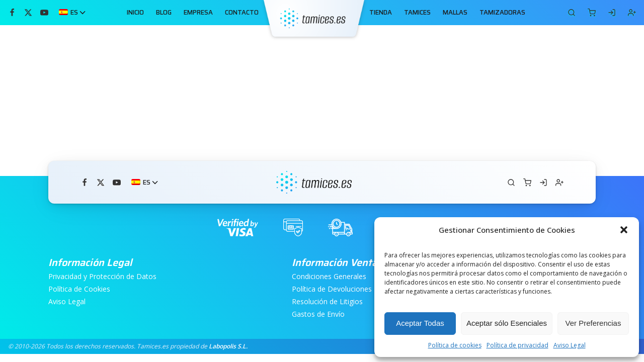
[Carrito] (572, 13)
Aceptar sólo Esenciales (507, 323)
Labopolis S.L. (228, 346)
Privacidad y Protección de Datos (102, 277)
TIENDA (381, 13)
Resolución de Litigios (327, 302)
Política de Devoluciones (332, 289)
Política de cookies (455, 345)
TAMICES (417, 13)
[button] (624, 230)
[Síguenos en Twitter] (28, 13)
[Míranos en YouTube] (44, 13)
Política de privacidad (517, 345)
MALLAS (455, 13)
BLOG (164, 13)
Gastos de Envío (318, 314)
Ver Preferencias (593, 323)
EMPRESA (198, 13)
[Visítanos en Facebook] (12, 13)
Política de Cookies (79, 289)
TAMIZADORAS (502, 13)
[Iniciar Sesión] (612, 13)
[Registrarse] (632, 13)
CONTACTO (242, 13)
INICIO (135, 13)
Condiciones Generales (329, 277)
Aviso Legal (570, 345)
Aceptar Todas (420, 323)
